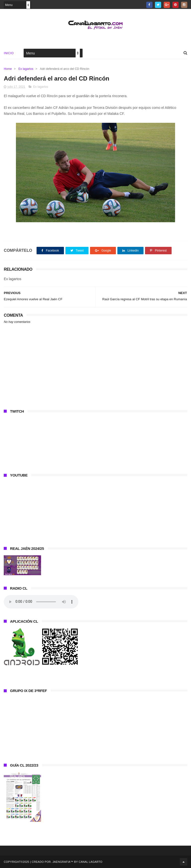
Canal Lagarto (90, 862)
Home (8, 69)
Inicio (9, 53)
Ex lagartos (26, 69)
